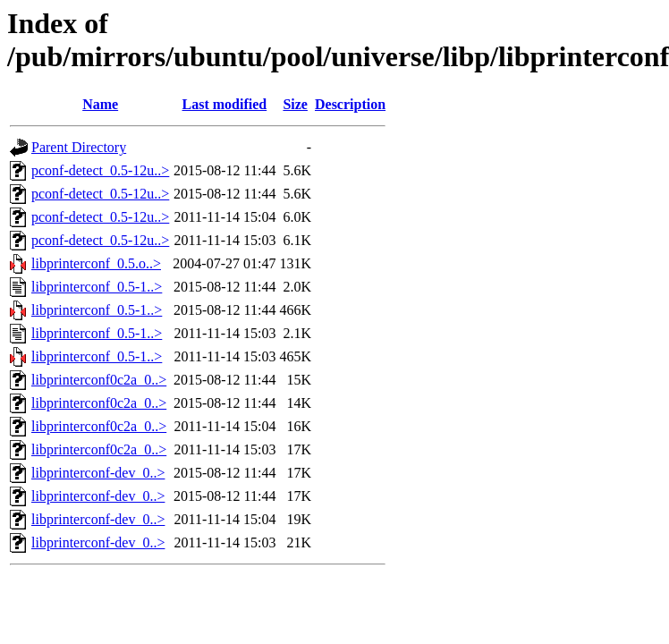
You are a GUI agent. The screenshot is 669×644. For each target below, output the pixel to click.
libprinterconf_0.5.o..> (96, 263)
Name (100, 104)
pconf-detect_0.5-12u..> (100, 170)
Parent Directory (79, 147)
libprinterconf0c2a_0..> (99, 380)
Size (295, 104)
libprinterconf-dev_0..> (98, 473)
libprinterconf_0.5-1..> (97, 287)
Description (350, 104)
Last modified (225, 104)
